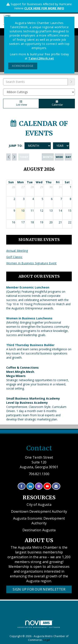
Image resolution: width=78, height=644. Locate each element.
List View (21, 104)
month (48, 157)
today (24, 157)
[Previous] (9, 157)
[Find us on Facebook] (22, 486)
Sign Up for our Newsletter (39, 589)
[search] (71, 82)
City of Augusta (39, 505)
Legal (47, 640)
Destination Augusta (39, 530)
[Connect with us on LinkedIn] (30, 486)
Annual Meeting (17, 251)
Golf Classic (14, 257)
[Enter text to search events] (35, 82)
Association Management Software (39, 624)
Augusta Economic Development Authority (39, 521)
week (59, 157)
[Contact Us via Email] (56, 486)
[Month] (38, 146)
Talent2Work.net (41, 58)
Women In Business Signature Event (31, 263)
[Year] (61, 146)
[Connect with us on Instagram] (39, 486)
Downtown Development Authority (39, 511)
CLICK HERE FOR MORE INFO (44, 8)
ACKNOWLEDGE (23, 66)
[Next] (14, 157)
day (68, 157)
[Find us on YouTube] (47, 486)
